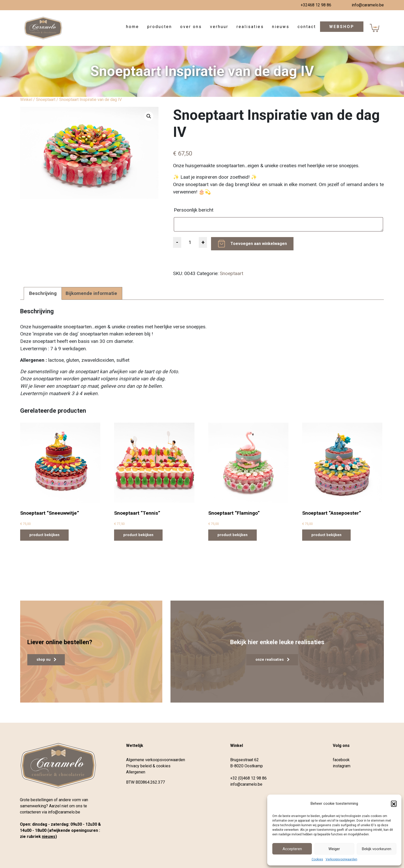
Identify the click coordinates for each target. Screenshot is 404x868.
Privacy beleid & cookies (148, 766)
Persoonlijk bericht (194, 210)
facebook (341, 760)
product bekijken (44, 535)
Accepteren (292, 849)
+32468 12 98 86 (316, 5)
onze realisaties (272, 659)
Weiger (334, 849)
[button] (394, 804)
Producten (160, 27)
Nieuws (281, 27)
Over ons (191, 27)
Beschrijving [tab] (43, 293)
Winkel (26, 100)
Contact (307, 27)
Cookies (317, 859)
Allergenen (136, 772)
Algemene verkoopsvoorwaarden (156, 760)
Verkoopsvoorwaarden (341, 859)
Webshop (342, 27)
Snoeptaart (46, 100)
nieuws (49, 837)
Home (133, 27)
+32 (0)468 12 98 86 (248, 778)
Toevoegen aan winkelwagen (259, 244)
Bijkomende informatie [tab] (91, 293)
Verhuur (219, 27)
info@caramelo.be (368, 5)
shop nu (46, 659)
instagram (342, 766)
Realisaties (250, 27)
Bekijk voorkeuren (377, 849)
